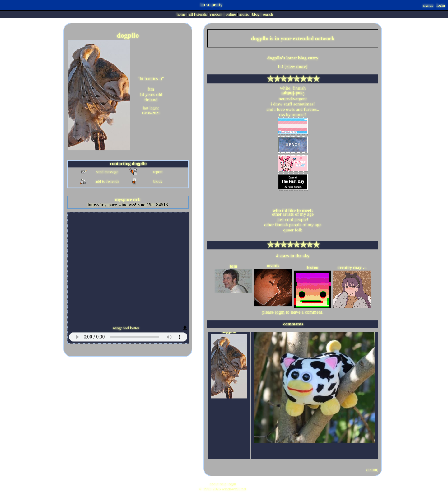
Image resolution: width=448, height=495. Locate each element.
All (198, 14)
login (280, 312)
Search (268, 14)
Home (181, 14)
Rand (216, 14)
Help (223, 484)
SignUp (428, 5)
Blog (256, 14)
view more (296, 66)
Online (231, 14)
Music (244, 14)
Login (441, 5)
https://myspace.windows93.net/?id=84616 (128, 205)
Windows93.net (234, 489)
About (214, 484)
